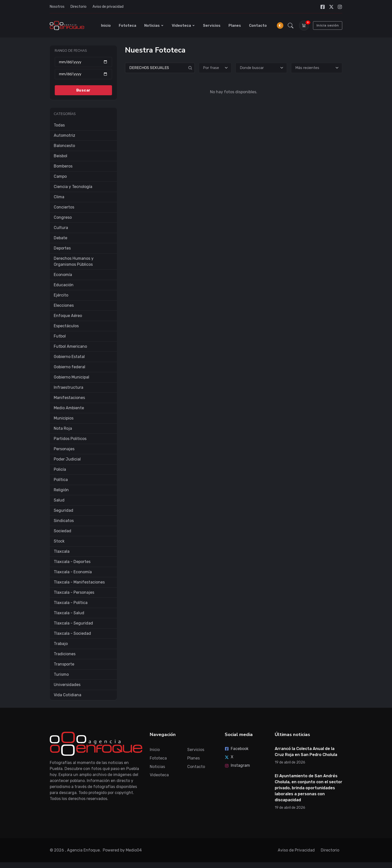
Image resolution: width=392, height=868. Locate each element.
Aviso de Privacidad (296, 850)
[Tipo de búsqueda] (215, 68)
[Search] (160, 68)
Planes (235, 25)
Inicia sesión (328, 25)
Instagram (237, 765)
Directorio (78, 7)
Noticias (154, 25)
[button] (291, 25)
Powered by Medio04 (122, 850)
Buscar (83, 90)
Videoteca (183, 25)
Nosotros (57, 7)
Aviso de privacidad (108, 7)
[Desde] (83, 62)
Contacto (258, 25)
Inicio (106, 25)
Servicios (212, 25)
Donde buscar (252, 68)
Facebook (237, 749)
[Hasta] (83, 74)
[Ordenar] (317, 68)
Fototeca (127, 25)
